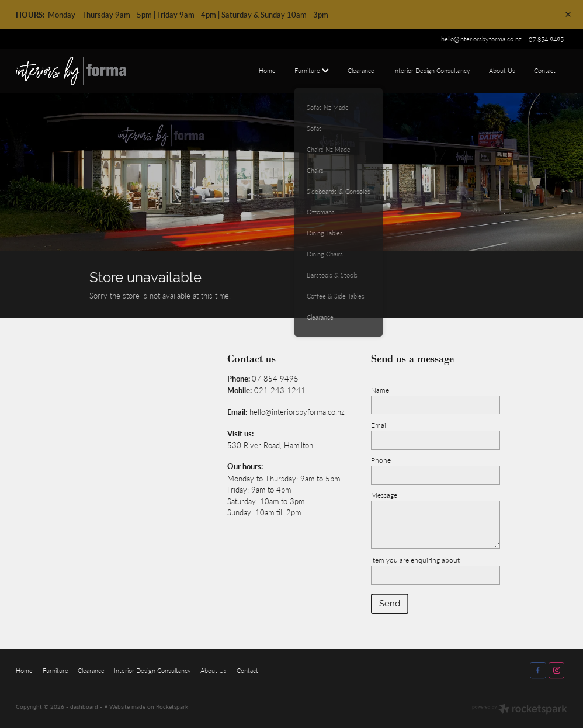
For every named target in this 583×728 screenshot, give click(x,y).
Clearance (361, 70)
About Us (502, 70)
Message (384, 495)
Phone (381, 460)
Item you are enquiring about (415, 560)
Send (390, 603)
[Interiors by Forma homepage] (71, 71)
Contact (545, 70)
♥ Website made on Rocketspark (146, 706)
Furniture (312, 70)
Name (380, 390)
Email (379, 425)
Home (267, 70)
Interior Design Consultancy (432, 70)
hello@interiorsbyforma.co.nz (481, 39)
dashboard (84, 706)
